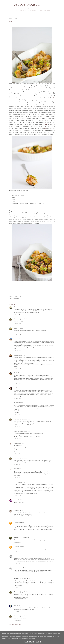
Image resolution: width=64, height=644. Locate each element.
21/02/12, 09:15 (17, 551)
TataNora (16, 523)
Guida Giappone (33, 11)
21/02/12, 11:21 (17, 574)
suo (46, 124)
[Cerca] (54, 4)
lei (45, 128)
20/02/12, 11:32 (17, 415)
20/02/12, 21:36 (17, 506)
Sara (15, 605)
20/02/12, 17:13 (17, 464)
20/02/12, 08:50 (18, 368)
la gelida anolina (18, 556)
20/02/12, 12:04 (17, 439)
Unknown (17, 547)
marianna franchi (19, 568)
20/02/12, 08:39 (18, 351)
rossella (16, 443)
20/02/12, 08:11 (17, 315)
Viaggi (24, 11)
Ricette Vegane (16, 299)
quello (53, 98)
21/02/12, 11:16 (17, 563)
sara (15, 388)
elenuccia (17, 339)
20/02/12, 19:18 (17, 478)
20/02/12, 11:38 (17, 427)
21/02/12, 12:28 (17, 601)
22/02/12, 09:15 (17, 621)
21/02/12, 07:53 (17, 542)
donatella (17, 355)
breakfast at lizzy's (19, 431)
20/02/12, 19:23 (17, 495)
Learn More (29, 642)
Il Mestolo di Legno (19, 578)
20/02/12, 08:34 (18, 334)
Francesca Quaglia (19, 319)
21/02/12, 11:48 (17, 587)
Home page (18, 11)
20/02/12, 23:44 (18, 533)
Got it (38, 642)
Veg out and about (27, 5)
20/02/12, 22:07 (18, 518)
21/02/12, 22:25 (17, 612)
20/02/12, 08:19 (17, 324)
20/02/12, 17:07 (17, 454)
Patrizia (16, 373)
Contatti (47, 11)
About (41, 11)
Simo (15, 328)
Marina (16, 511)
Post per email (18, 296)
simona (16, 500)
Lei (44, 126)
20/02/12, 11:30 (17, 398)
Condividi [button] (11, 296)
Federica (16, 307)
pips (15, 469)
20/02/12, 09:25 (18, 383)
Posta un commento (15, 624)
